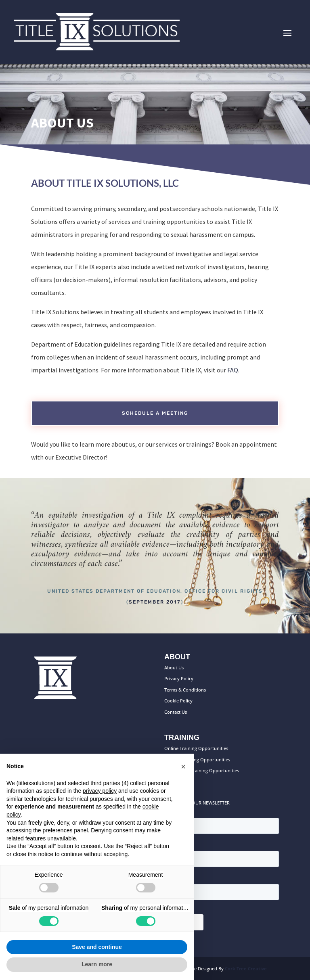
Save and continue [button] (97, 947)
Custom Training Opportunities (197, 760)
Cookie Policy (178, 701)
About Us (174, 668)
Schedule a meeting (155, 413)
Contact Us (176, 712)
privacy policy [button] (100, 791)
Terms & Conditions (185, 690)
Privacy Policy (179, 678)
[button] (183, 767)
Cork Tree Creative (246, 969)
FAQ (233, 370)
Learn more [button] (97, 964)
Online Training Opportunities (196, 748)
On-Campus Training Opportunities (202, 770)
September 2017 (155, 602)
